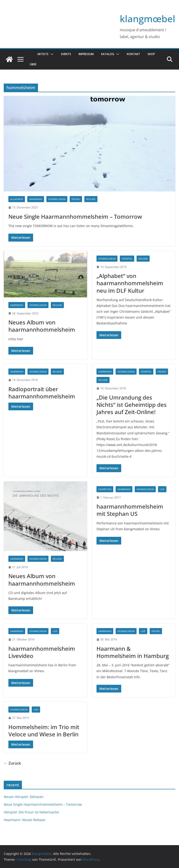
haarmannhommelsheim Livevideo (42, 652)
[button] (51, 54)
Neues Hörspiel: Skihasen (24, 797)
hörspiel (127, 259)
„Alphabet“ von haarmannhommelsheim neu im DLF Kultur (130, 283)
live (162, 489)
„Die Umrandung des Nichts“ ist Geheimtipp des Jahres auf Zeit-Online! (132, 405)
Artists (43, 54)
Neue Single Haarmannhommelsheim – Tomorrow (75, 216)
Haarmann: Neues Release (24, 820)
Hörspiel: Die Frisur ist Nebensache (31, 812)
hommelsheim (57, 199)
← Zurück (12, 763)
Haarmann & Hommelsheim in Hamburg (133, 652)
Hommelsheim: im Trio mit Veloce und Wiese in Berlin (44, 731)
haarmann (36, 199)
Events (66, 54)
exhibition (105, 489)
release (91, 199)
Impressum (86, 54)
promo (76, 199)
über (33, 64)
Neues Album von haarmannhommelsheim (42, 326)
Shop (151, 54)
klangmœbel (148, 19)
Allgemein (17, 199)
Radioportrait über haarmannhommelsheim (42, 393)
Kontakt (133, 54)
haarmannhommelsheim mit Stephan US (130, 510)
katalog (108, 54)
